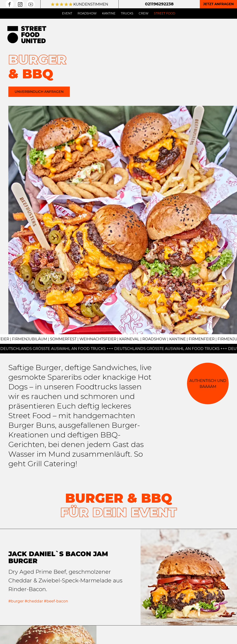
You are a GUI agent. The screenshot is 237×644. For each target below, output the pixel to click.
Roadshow (87, 13)
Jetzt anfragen (218, 4)
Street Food (165, 13)
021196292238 (159, 4)
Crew (144, 13)
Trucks (127, 13)
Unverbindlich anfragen (39, 92)
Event (67, 13)
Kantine (109, 13)
